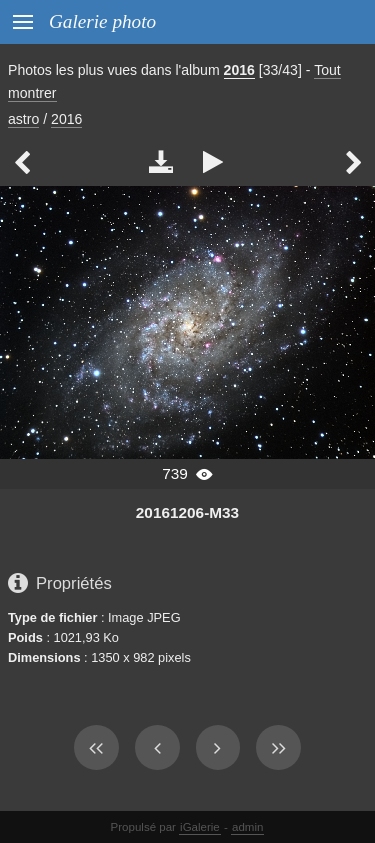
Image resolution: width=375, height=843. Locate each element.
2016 (239, 70)
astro (23, 119)
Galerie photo (102, 21)
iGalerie (200, 827)
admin (247, 827)
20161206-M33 (187, 512)
